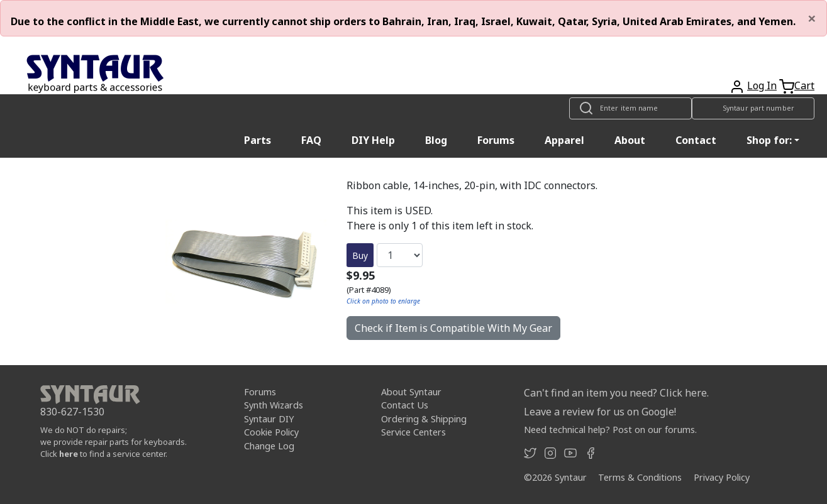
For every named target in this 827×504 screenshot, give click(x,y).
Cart (804, 85)
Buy (360, 255)
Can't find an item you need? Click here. (616, 393)
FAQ (311, 140)
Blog (436, 140)
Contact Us (405, 405)
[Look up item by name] (630, 108)
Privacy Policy (722, 477)
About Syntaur (411, 392)
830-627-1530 (72, 412)
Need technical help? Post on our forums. (610, 430)
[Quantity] (400, 255)
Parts (258, 140)
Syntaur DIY (269, 419)
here (69, 454)
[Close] (812, 18)
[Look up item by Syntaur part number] (753, 108)
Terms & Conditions (640, 477)
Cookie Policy (271, 432)
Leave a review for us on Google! (600, 412)
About (630, 140)
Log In (762, 85)
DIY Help (373, 140)
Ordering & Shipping (424, 419)
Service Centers (413, 432)
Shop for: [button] (769, 140)
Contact (696, 140)
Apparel (564, 140)
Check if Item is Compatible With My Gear (453, 328)
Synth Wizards (274, 405)
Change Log (269, 446)
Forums (496, 140)
